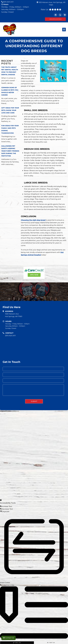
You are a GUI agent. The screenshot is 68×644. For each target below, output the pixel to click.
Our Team (23, 460)
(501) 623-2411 (8, 2)
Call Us (17, 643)
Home (53, 452)
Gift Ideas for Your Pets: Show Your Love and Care (10, 110)
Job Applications (55, 19)
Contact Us (8, 638)
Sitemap (24, 473)
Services (32, 460)
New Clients (41, 460)
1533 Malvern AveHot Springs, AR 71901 (14, 315)
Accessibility (34, 473)
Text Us (51, 643)
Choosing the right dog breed (33, 220)
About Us (36, 457)
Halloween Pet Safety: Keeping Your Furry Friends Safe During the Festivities (10, 151)
